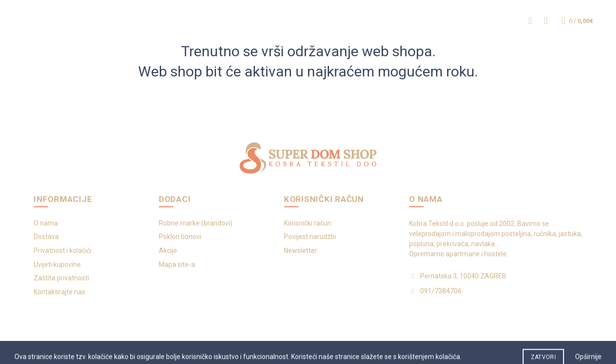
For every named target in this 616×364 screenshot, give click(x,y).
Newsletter (301, 251)
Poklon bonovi (180, 237)
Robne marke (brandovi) (196, 223)
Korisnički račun (308, 223)
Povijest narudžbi (310, 237)
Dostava (46, 237)
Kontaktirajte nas (59, 292)
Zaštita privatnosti (61, 278)
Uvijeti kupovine (57, 264)
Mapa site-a (177, 264)
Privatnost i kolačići (63, 251)
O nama (46, 223)
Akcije (168, 251)
